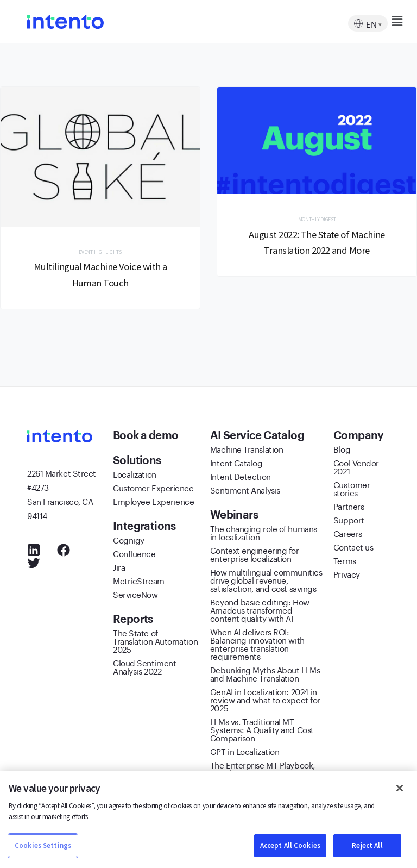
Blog (342, 450)
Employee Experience (153, 502)
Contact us (353, 548)
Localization (135, 475)
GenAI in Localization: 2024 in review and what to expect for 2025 (265, 701)
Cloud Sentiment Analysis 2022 (144, 668)
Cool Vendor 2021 (356, 468)
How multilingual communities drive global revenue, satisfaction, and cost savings (266, 581)
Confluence (134, 554)
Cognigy (129, 541)
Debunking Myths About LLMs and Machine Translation (265, 675)
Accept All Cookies (290, 845)
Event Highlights (100, 252)
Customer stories (352, 489)
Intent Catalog (236, 464)
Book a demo (147, 436)
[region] (208, 819)
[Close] (400, 788)
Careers (348, 534)
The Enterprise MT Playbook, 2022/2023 (263, 770)
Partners (349, 507)
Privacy (347, 575)
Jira (119, 568)
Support (349, 521)
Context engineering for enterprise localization (255, 555)
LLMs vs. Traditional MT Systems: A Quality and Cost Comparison (262, 730)
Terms (345, 561)
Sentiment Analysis (245, 491)
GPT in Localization (245, 752)
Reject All (367, 845)
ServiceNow (135, 595)
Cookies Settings (43, 845)
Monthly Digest (317, 220)
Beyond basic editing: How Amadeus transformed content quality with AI (260, 611)
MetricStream (139, 582)
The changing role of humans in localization (264, 533)
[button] (377, 21)
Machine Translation (247, 450)
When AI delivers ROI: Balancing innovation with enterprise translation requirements (257, 645)
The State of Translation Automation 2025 (155, 642)
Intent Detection (241, 477)
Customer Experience (153, 489)
